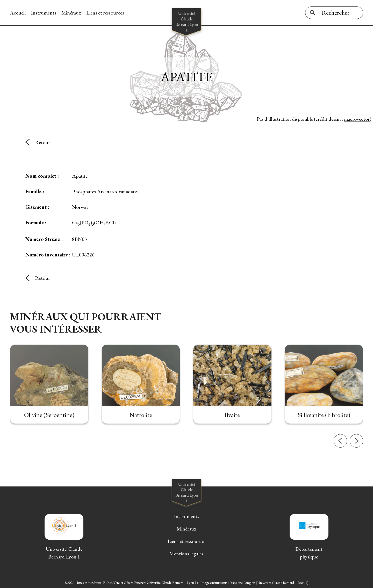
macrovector (357, 119)
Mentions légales (186, 554)
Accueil (18, 13)
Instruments (44, 13)
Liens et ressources (105, 13)
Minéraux (71, 13)
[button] (340, 449)
